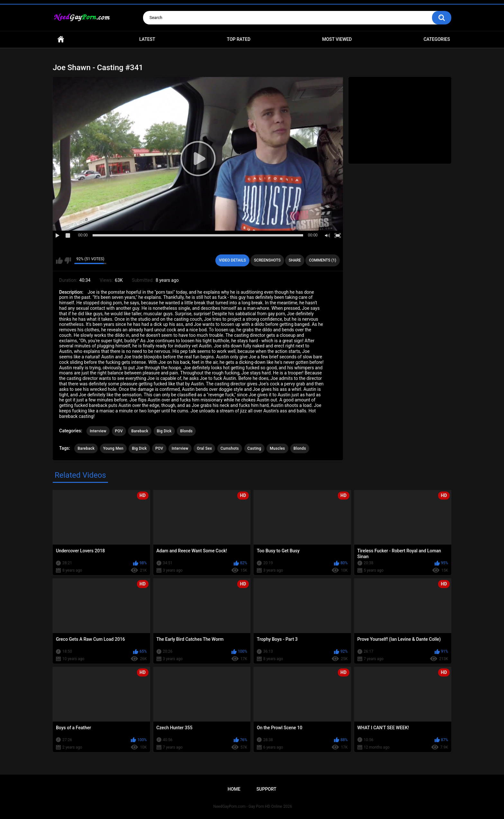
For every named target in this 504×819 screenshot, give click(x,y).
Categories (437, 39)
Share (295, 260)
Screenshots (267, 260)
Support (266, 789)
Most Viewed (337, 39)
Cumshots (230, 448)
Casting (254, 448)
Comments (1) (323, 260)
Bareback (140, 431)
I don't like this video (68, 261)
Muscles (277, 448)
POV (119, 431)
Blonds (186, 431)
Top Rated (239, 39)
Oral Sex (204, 448)
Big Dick (164, 431)
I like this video (59, 261)
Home (61, 39)
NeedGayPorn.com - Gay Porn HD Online (248, 806)
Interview (98, 431)
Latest (147, 39)
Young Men (113, 448)
